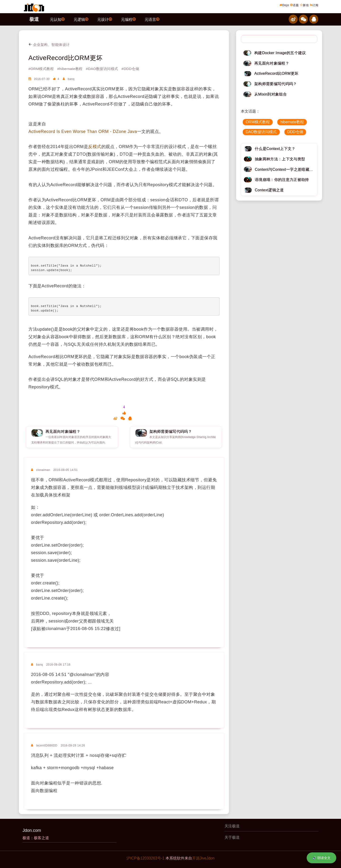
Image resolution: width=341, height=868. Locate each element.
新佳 (305, 5)
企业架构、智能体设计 (49, 45)
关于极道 (232, 837)
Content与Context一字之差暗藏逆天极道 (290, 169)
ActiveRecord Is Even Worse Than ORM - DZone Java (83, 132)
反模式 (95, 147)
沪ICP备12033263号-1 (145, 858)
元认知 (57, 19)
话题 (294, 5)
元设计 (105, 19)
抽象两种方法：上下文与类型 (280, 159)
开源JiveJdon (203, 858)
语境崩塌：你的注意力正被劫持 (282, 180)
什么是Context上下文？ (275, 149)
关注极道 (232, 826)
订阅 (314, 5)
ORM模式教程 (258, 122)
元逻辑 (81, 19)
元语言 (152, 19)
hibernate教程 (292, 122)
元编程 (128, 19)
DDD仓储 (295, 132)
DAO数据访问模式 (261, 132)
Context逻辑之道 (269, 190)
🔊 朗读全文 (321, 858)
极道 (34, 19)
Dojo (284, 5)
